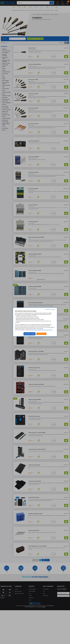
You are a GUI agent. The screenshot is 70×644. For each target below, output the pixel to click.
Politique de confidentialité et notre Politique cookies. (42, 330)
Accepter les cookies (29, 334)
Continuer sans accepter (50, 309)
